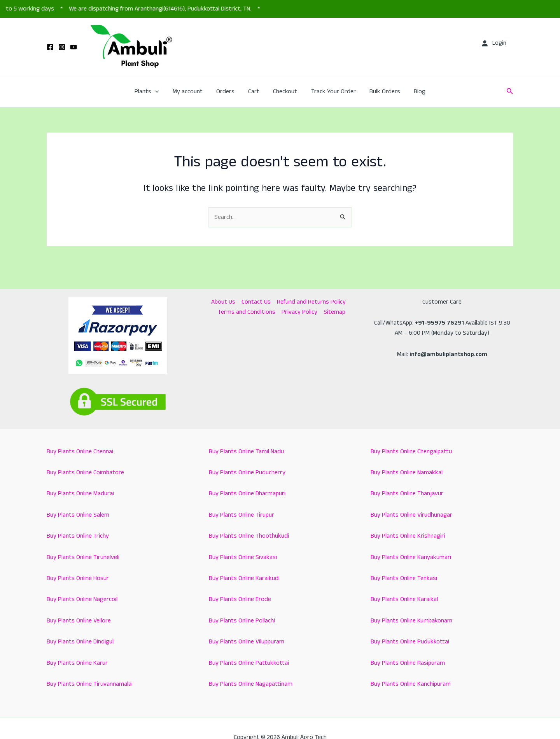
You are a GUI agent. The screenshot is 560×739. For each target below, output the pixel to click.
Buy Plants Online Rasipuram (408, 663)
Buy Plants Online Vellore (79, 621)
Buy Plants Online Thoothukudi (249, 536)
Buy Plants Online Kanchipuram (411, 684)
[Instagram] (62, 47)
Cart (255, 92)
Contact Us (256, 302)
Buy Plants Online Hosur (78, 578)
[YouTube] (73, 47)
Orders (227, 92)
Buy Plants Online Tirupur (241, 515)
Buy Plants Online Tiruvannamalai (90, 684)
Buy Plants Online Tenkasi (404, 578)
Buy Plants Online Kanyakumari (411, 557)
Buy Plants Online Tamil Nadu (246, 452)
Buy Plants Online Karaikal (404, 599)
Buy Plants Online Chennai (80, 452)
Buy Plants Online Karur (77, 663)
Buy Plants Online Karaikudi (244, 578)
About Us (223, 302)
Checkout (285, 92)
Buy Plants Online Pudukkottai (410, 642)
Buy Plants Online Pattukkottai (249, 663)
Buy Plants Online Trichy (78, 536)
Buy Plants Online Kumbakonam (411, 621)
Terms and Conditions (247, 312)
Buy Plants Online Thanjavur (407, 494)
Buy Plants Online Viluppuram (247, 642)
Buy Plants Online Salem (78, 515)
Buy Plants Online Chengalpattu (411, 452)
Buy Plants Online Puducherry (247, 473)
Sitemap (334, 312)
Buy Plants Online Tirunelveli (83, 557)
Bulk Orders (382, 92)
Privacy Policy (299, 312)
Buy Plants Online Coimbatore (85, 473)
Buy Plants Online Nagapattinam (251, 684)
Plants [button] (151, 92)
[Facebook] (50, 47)
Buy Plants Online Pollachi (242, 621)
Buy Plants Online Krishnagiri (408, 536)
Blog (415, 92)
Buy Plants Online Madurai (80, 494)
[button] (159, 92)
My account (191, 92)
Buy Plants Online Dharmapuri (247, 494)
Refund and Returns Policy (311, 302)
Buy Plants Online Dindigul (80, 642)
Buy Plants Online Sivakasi (243, 557)
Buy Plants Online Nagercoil (82, 599)
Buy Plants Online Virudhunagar (411, 515)
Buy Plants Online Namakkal (407, 473)
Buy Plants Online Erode (240, 599)
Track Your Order (332, 92)
